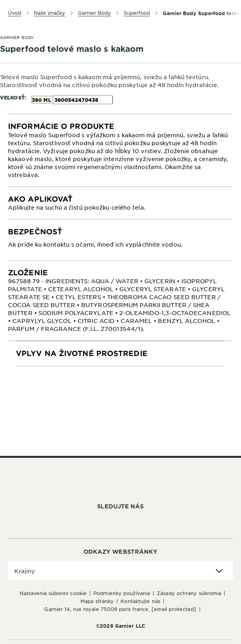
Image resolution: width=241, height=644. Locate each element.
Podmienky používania (122, 593)
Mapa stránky (97, 601)
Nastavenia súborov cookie (53, 593)
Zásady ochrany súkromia (189, 593)
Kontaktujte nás (140, 601)
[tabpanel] (120, 150)
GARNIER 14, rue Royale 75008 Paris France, (120, 609)
